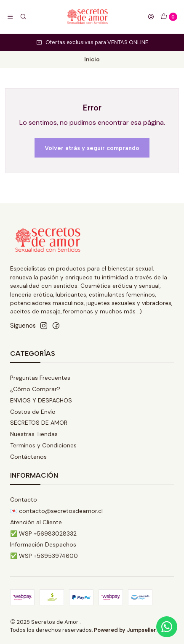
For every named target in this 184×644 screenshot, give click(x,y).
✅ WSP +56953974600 (44, 556)
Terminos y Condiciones (43, 445)
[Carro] (169, 17)
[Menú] (10, 17)
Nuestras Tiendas (34, 434)
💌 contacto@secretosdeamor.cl (56, 511)
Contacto (24, 499)
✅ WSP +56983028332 (43, 534)
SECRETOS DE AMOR (39, 423)
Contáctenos (28, 457)
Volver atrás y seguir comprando (92, 148)
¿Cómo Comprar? (35, 389)
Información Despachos (43, 544)
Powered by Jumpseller (125, 630)
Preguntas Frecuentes (40, 378)
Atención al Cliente (36, 522)
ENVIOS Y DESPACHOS (41, 400)
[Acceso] (151, 17)
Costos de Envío (33, 412)
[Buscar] (23, 17)
